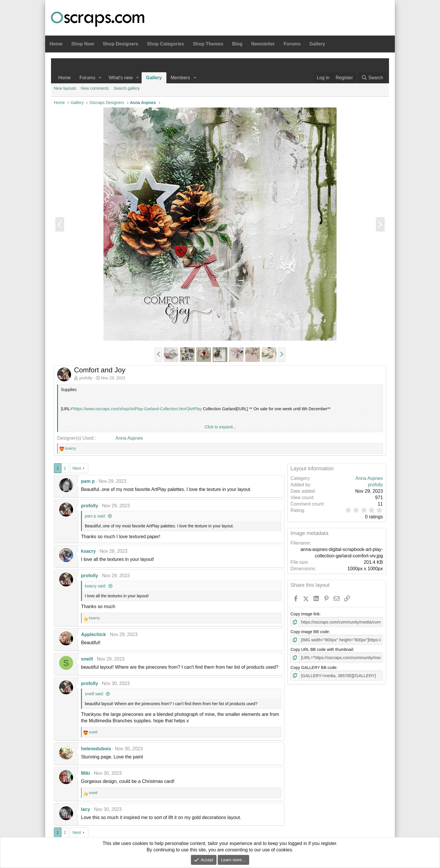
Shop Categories (165, 44)
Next (77, 468)
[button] (100, 78)
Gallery (317, 44)
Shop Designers (121, 44)
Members (181, 78)
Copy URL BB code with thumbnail (322, 649)
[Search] (372, 78)
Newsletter (263, 44)
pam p (88, 481)
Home (56, 44)
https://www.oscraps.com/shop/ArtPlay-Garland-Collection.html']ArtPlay (138, 409)
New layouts (65, 88)
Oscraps (98, 19)
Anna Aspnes (129, 438)
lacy (86, 809)
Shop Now (82, 44)
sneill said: (94, 694)
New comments (95, 88)
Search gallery (127, 88)
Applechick (93, 634)
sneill (87, 659)
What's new (121, 78)
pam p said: (95, 516)
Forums (292, 44)
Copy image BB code (310, 632)
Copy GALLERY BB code (313, 667)
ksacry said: (96, 586)
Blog (237, 44)
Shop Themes (208, 44)
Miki (86, 773)
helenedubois (96, 749)
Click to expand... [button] (220, 427)
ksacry (88, 551)
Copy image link (305, 614)
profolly (86, 378)
